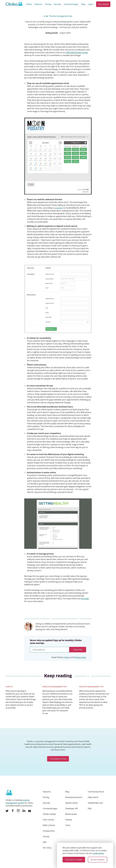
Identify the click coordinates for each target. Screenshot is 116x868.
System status (72, 803)
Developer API (72, 808)
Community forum (96, 792)
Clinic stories (49, 820)
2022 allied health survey (77, 53)
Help (83, 4)
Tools (68, 825)
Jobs (45, 842)
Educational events (74, 797)
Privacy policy (80, 657)
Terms (67, 657)
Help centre (93, 797)
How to (9, 687)
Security (57, 4)
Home (29, 4)
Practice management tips (58, 16)
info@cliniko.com (95, 803)
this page (85, 599)
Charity (46, 836)
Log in (91, 4)
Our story (47, 848)
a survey (58, 208)
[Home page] (9, 793)
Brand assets (71, 814)
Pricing (48, 4)
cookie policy (98, 853)
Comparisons (49, 831)
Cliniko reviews (49, 814)
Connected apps (71, 4)
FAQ (90, 808)
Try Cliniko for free (58, 759)
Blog (67, 792)
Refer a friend (49, 825)
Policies (69, 820)
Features (38, 4)
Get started (103, 4)
